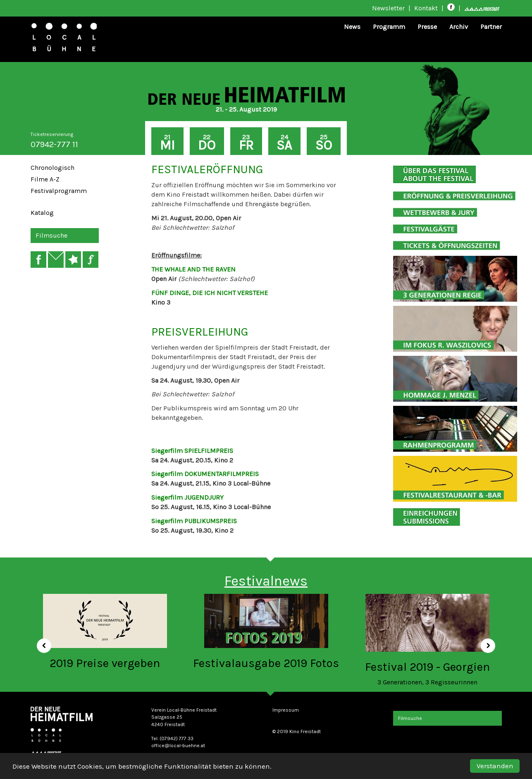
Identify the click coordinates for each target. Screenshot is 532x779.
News (352, 27)
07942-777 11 (54, 144)
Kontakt (426, 8)
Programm (389, 27)
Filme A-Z (45, 179)
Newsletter (388, 8)
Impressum (286, 710)
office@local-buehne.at (178, 746)
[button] (41, 643)
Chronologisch (52, 168)
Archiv (459, 27)
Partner (491, 27)
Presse (427, 27)
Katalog (42, 213)
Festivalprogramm (59, 191)
